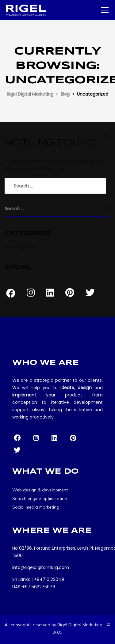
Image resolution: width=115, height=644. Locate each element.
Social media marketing (36, 507)
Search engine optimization (40, 498)
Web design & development (40, 490)
